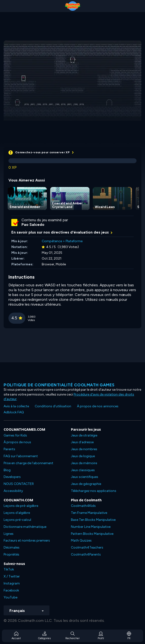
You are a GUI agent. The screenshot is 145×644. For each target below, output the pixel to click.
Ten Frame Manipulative (89, 513)
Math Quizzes (81, 540)
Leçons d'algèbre (17, 513)
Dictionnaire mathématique (25, 527)
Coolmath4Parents (86, 554)
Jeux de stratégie (84, 435)
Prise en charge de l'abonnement (28, 463)
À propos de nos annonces (98, 406)
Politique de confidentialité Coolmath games (59, 385)
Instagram (12, 583)
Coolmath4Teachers (87, 547)
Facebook (11, 590)
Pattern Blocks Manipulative (92, 534)
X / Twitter (12, 576)
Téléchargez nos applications (94, 491)
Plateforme (74, 241)
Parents (9, 449)
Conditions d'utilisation (53, 406)
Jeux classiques (83, 470)
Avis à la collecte (16, 406)
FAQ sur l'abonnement (21, 456)
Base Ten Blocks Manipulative (93, 520)
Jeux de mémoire (84, 463)
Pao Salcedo (33, 225)
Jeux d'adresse (82, 442)
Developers (12, 477)
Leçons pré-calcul (17, 520)
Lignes (9, 534)
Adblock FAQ (14, 412)
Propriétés (11, 554)
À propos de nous (17, 442)
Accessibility (13, 491)
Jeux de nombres (84, 449)
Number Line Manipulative (91, 527)
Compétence (52, 241)
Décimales (12, 547)
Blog (7, 470)
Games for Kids (15, 435)
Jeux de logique (83, 456)
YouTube (10, 597)
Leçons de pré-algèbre (21, 506)
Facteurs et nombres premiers (27, 540)
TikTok (9, 569)
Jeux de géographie (86, 484)
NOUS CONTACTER (19, 484)
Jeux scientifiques (85, 477)
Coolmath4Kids (83, 506)
